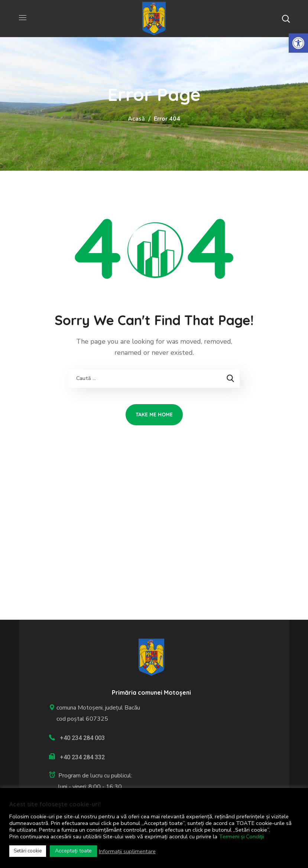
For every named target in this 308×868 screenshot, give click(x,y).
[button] (286, 19)
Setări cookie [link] (28, 851)
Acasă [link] (136, 119)
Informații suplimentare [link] (127, 851)
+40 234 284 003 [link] (82, 738)
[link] (298, 43)
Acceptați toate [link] (73, 851)
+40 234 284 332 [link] (82, 757)
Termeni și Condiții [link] (241, 836)
